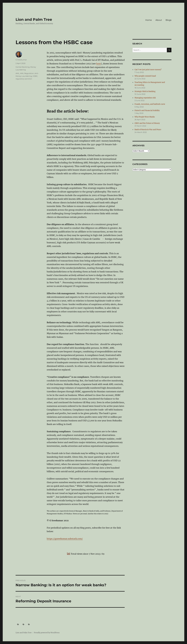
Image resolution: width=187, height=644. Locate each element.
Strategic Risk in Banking (145, 91)
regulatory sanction (24, 79)
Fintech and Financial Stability (147, 110)
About (159, 20)
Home (149, 20)
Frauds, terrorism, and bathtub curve (150, 104)
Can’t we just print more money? (148, 70)
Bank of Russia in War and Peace (148, 130)
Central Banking (23, 67)
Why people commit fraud (145, 76)
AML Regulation (27, 73)
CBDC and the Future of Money (147, 123)
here (99, 64)
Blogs (168, 20)
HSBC (35, 76)
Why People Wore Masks (145, 117)
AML (17, 73)
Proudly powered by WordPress (47, 633)
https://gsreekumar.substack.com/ (65, 539)
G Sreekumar (21, 60)
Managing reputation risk (145, 98)
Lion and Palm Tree (34, 19)
